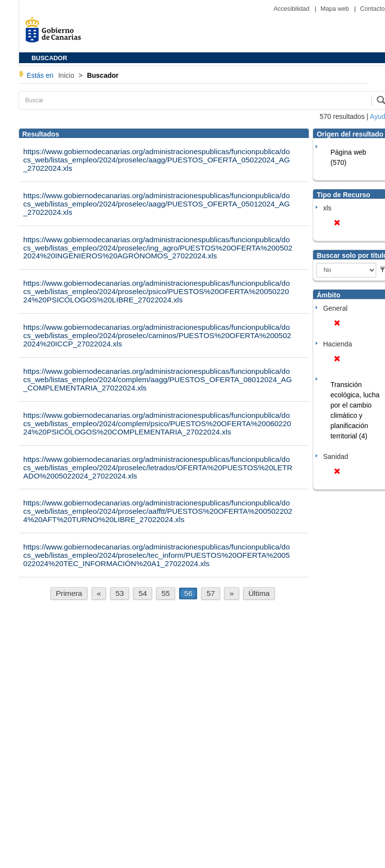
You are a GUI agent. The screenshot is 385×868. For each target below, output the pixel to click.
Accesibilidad (292, 9)
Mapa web (336, 9)
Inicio (67, 75)
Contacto (372, 9)
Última (259, 593)
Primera (69, 593)
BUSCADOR (50, 58)
